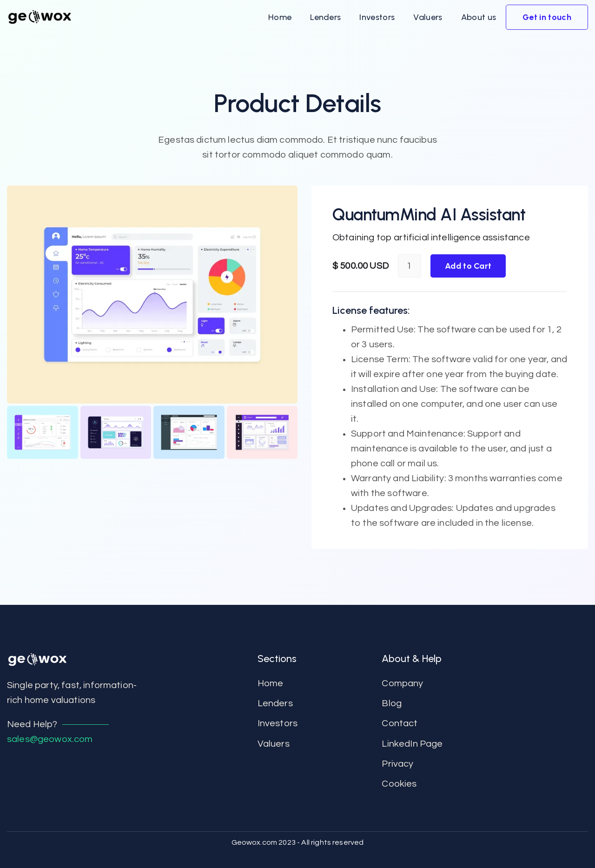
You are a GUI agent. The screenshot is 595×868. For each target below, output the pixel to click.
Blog (392, 703)
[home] (40, 17)
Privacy (397, 764)
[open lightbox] (152, 295)
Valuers (274, 744)
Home (271, 683)
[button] (280, 17)
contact (400, 723)
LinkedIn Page (412, 744)
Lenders (275, 703)
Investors (278, 723)
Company (402, 683)
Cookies (399, 784)
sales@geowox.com (50, 739)
